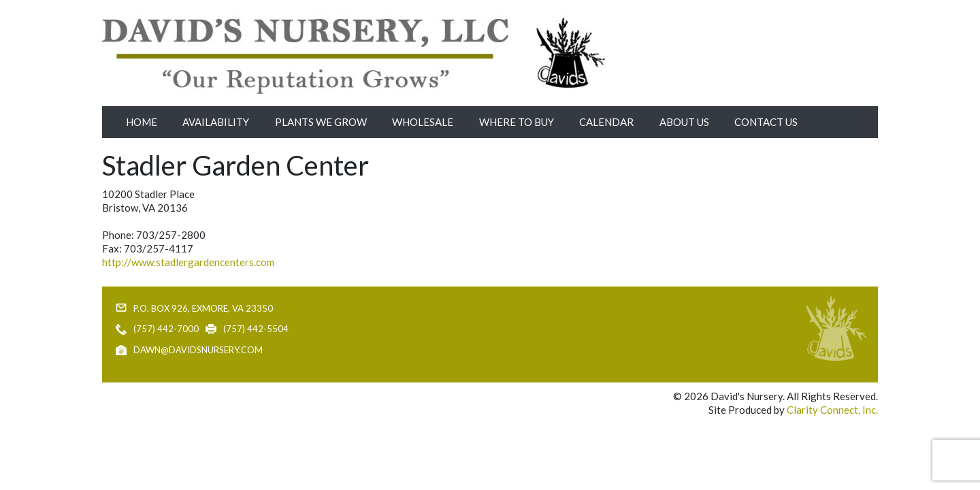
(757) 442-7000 (166, 329)
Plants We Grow (321, 122)
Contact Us (766, 122)
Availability (216, 122)
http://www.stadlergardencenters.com (188, 262)
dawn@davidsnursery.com (198, 350)
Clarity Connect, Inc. (832, 410)
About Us (684, 122)
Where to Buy (517, 122)
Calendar (606, 122)
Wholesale (423, 122)
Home (142, 122)
